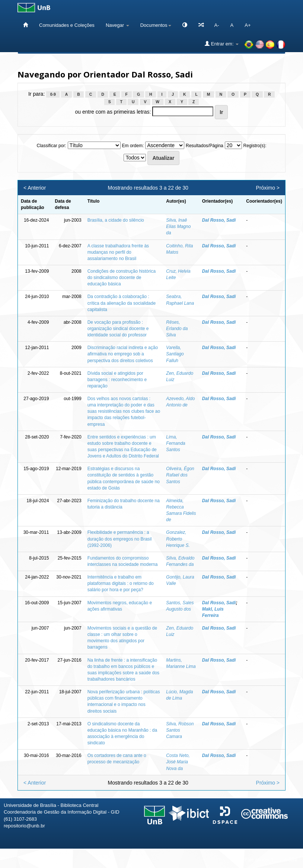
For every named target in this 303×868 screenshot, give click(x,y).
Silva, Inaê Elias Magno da (178, 226)
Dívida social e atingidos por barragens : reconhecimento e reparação (117, 380)
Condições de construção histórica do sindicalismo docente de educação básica (122, 278)
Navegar (117, 25)
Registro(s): (255, 146)
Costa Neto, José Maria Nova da (178, 762)
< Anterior (35, 188)
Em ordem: (133, 146)
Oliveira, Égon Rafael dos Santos (180, 475)
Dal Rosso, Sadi (219, 220)
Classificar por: (51, 146)
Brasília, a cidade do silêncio (116, 220)
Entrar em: (222, 44)
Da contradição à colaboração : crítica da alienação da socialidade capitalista (122, 303)
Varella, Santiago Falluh (175, 354)
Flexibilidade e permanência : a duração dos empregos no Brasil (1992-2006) (120, 539)
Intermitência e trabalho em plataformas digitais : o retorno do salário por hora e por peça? (121, 583)
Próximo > (268, 188)
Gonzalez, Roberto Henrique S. (178, 539)
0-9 (53, 94)
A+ (248, 25)
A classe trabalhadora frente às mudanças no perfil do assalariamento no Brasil (118, 252)
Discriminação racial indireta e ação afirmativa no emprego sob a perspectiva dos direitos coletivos (123, 354)
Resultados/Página (205, 146)
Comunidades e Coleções (67, 25)
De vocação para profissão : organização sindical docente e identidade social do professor (118, 329)
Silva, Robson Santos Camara (180, 730)
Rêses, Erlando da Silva (177, 329)
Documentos (156, 25)
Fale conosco (259, 860)
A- (217, 25)
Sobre (291, 860)
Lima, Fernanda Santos (176, 443)
